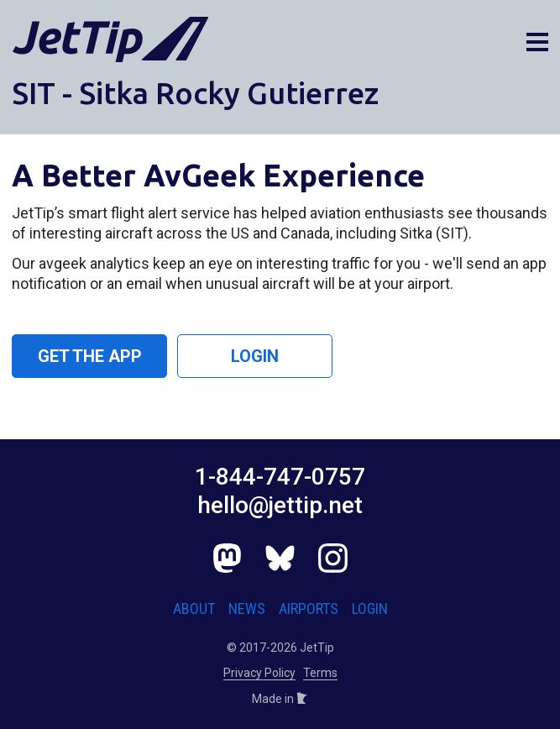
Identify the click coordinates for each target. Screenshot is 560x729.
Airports (309, 608)
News (247, 608)
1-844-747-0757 (280, 477)
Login (255, 356)
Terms (320, 673)
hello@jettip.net (280, 505)
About (194, 608)
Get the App (90, 356)
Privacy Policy (259, 673)
